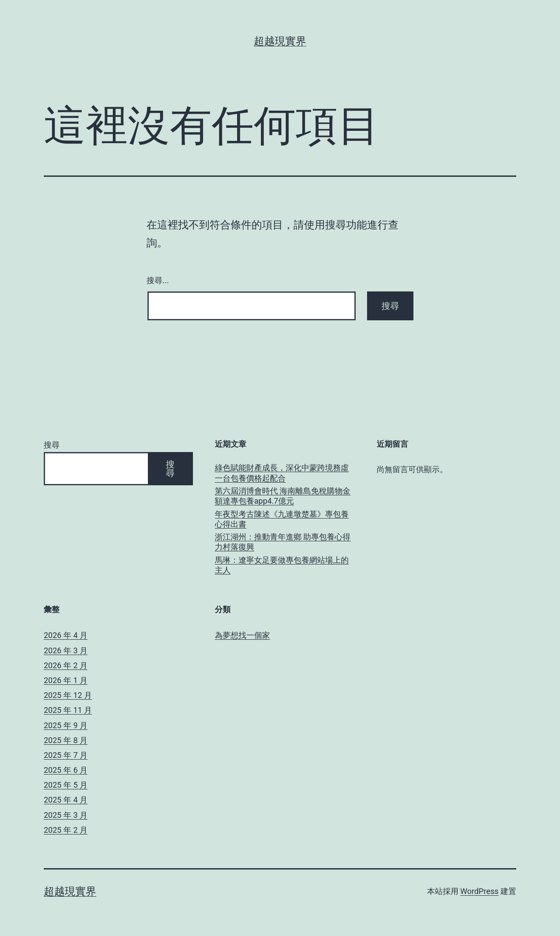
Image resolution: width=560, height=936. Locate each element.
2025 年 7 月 (66, 755)
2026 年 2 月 (66, 665)
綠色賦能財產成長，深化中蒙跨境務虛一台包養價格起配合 (282, 473)
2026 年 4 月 (66, 635)
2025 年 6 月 (66, 770)
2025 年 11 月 (68, 710)
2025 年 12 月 (68, 695)
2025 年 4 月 (66, 800)
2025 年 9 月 (66, 725)
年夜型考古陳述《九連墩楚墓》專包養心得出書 (282, 519)
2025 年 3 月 (66, 815)
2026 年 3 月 (66, 650)
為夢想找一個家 (242, 635)
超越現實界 (280, 41)
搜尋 (52, 445)
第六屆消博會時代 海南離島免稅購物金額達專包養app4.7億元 (283, 496)
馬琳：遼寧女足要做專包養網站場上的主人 (282, 565)
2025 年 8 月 (66, 740)
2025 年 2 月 (66, 830)
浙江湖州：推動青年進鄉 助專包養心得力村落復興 (283, 542)
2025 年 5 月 (66, 785)
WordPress (479, 891)
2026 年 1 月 (66, 680)
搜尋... (158, 280)
